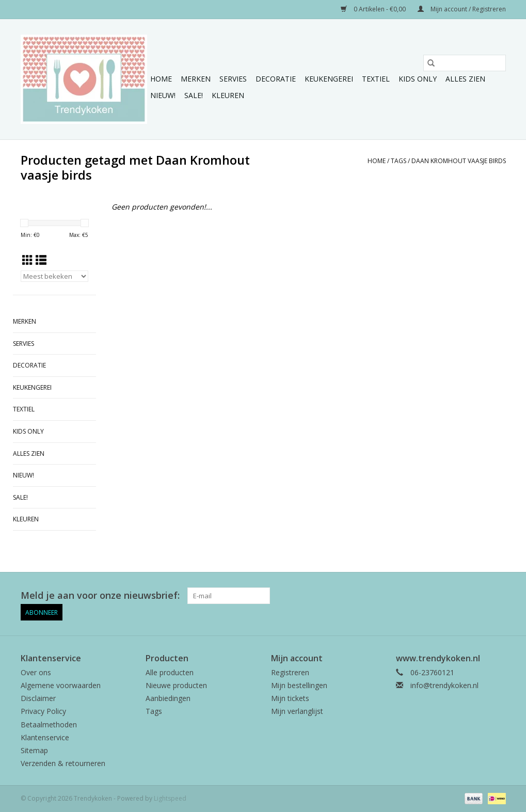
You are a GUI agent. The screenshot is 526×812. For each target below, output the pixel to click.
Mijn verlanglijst (297, 711)
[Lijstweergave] (41, 260)
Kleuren (228, 95)
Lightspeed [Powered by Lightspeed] (170, 798)
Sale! (194, 95)
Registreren (290, 672)
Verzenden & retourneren (63, 763)
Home (161, 79)
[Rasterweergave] (28, 260)
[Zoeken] (465, 63)
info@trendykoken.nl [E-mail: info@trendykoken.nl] (444, 685)
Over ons (36, 672)
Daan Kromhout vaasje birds (459, 161)
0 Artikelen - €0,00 (374, 9)
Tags (399, 161)
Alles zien (465, 79)
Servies (233, 79)
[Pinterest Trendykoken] (479, 596)
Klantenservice (45, 737)
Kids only (418, 79)
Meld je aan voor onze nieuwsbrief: (100, 595)
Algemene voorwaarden (61, 685)
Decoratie (276, 79)
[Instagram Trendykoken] (497, 596)
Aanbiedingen (168, 698)
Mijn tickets (290, 698)
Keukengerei (329, 79)
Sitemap (34, 750)
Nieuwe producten (176, 685)
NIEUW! (163, 95)
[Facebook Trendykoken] (460, 596)
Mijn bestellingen (299, 685)
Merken (196, 79)
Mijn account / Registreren (462, 9)
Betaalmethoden (49, 725)
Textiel (376, 79)
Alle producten (170, 672)
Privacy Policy (43, 711)
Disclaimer (38, 698)
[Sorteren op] (55, 276)
